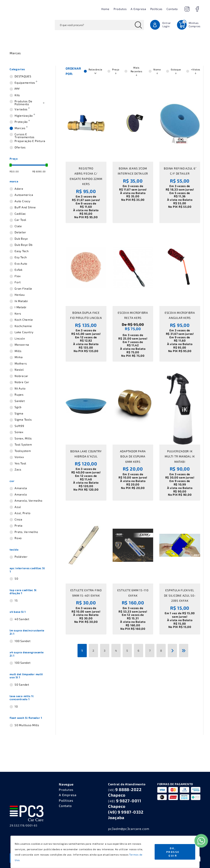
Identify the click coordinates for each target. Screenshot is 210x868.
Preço (116, 71)
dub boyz (21, 239)
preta (19, 526)
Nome (157, 71)
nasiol (19, 370)
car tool (20, 220)
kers (18, 314)
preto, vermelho (26, 532)
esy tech (21, 257)
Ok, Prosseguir (173, 852)
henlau (20, 295)
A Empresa (138, 9)
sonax (19, 432)
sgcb (18, 407)
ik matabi (21, 301)
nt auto (20, 388)
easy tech (22, 251)
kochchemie (23, 326)
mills (18, 351)
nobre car (22, 382)
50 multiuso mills (27, 725)
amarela (21, 488)
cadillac (20, 214)
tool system (23, 445)
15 (16, 600)
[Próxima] (172, 651)
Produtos (120, 9)
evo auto (21, 264)
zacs (18, 470)
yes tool (20, 463)
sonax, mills (23, 438)
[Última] (184, 651)
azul (18, 507)
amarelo (21, 494)
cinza (18, 519)
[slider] (11, 165)
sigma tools (23, 420)
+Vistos (196, 71)
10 (16, 707)
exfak (19, 270)
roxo (18, 538)
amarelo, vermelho (29, 501)
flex (18, 276)
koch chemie (24, 320)
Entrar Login (167, 25)
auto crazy (22, 201)
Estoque (176, 71)
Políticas (156, 9)
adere (19, 189)
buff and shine (25, 207)
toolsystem (23, 451)
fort (18, 282)
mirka (19, 357)
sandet (20, 401)
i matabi (20, 307)
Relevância (95, 71)
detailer (20, 232)
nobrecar (21, 376)
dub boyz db (23, 245)
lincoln (20, 339)
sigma (19, 413)
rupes (19, 395)
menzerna (22, 345)
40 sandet (22, 619)
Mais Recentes (136, 71)
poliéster (21, 557)
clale (18, 226)
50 (16, 579)
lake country (24, 332)
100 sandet (23, 641)
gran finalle (23, 289)
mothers (21, 363)
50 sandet (22, 685)
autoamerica (24, 195)
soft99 (19, 426)
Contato (172, 9)
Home (105, 9)
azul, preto (22, 513)
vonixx (19, 457)
